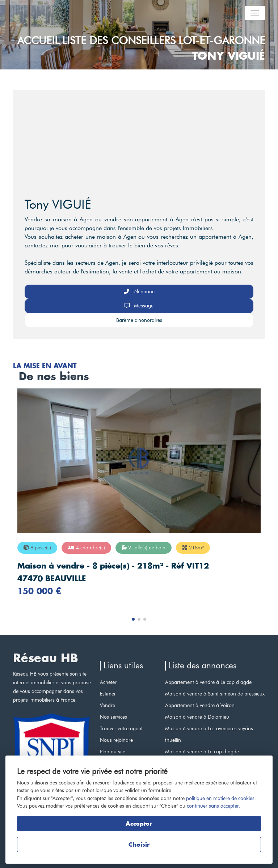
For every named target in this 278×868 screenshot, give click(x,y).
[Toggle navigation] (255, 13)
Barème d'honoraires (139, 320)
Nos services (113, 717)
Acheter (108, 682)
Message (139, 306)
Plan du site (113, 752)
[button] (133, 619)
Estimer (108, 694)
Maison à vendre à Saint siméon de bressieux (215, 694)
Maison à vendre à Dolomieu (197, 717)
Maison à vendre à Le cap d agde (202, 752)
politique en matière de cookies (220, 798)
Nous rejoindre (116, 740)
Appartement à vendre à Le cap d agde (208, 682)
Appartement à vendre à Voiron (200, 705)
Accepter (139, 824)
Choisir (139, 844)
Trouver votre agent (121, 728)
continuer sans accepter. (213, 806)
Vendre (108, 705)
